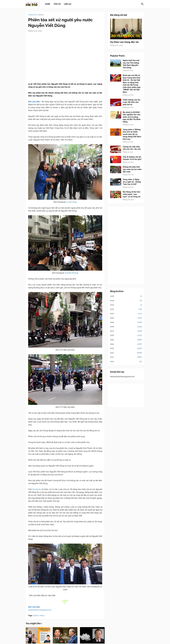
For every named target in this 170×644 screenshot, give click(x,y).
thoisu (42, 616)
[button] (142, 4)
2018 (126, 327)
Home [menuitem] (48, 4)
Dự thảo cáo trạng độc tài (124, 42)
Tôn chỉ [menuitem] (57, 4)
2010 (126, 362)
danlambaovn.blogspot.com (40, 610)
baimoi (41, 15)
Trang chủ (32, 15)
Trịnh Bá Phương (71, 273)
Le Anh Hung (71, 202)
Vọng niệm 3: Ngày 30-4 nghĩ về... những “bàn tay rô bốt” (132, 182)
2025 (126, 301)
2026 (126, 296)
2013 (126, 348)
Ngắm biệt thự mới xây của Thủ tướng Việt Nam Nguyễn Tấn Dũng (131, 64)
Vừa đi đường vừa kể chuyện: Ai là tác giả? (132, 158)
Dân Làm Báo (34, 607)
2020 (126, 318)
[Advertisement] (126, 245)
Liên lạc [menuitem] (68, 4)
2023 (126, 305)
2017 (126, 331)
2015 (126, 340)
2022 (126, 309)
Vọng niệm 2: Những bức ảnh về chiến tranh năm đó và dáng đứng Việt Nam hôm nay (132, 134)
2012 (126, 353)
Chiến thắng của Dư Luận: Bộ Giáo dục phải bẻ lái (131, 102)
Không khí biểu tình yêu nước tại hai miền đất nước (132, 169)
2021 (126, 314)
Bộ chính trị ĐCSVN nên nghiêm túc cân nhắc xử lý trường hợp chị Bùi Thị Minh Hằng (132, 117)
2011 (126, 357)
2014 (126, 344)
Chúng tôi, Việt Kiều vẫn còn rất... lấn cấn (132, 148)
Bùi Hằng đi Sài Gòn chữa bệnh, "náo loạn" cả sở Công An (132, 194)
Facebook (37, 489)
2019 (126, 322)
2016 (126, 335)
